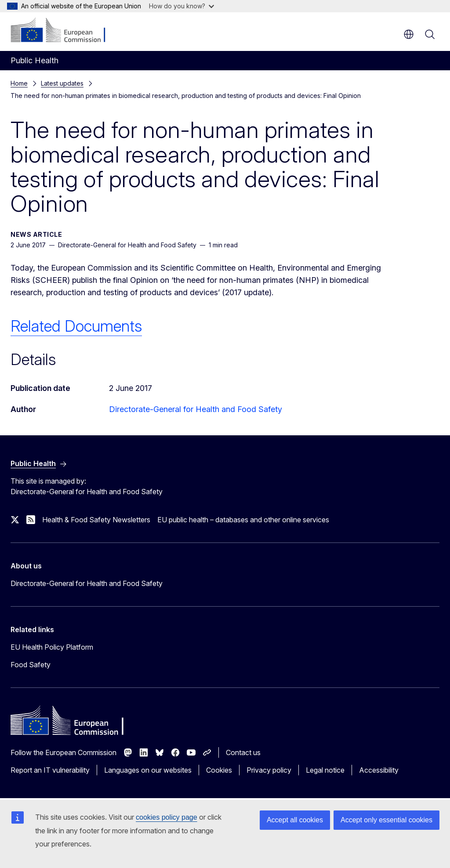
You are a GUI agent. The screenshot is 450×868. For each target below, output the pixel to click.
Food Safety (31, 665)
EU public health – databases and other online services (243, 520)
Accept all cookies (295, 820)
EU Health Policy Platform (52, 647)
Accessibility (379, 770)
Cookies (219, 770)
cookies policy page (167, 817)
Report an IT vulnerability (50, 770)
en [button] (409, 34)
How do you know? (181, 6)
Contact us (243, 752)
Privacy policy (269, 770)
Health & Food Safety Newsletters (96, 520)
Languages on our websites (148, 770)
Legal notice (325, 770)
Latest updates (62, 83)
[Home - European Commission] (64, 31)
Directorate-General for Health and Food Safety (196, 409)
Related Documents (76, 326)
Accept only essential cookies (386, 820)
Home (19, 83)
